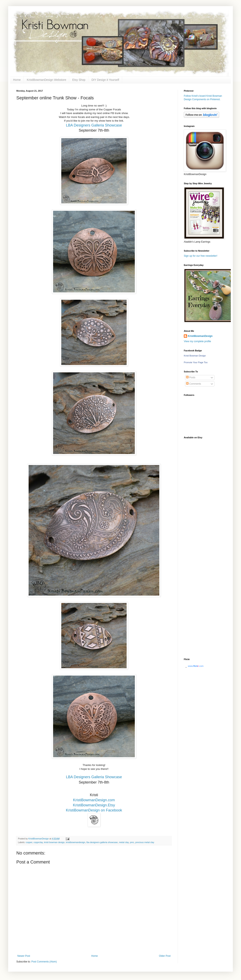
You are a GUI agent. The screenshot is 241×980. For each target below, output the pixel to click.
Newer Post (24, 956)
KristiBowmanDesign (200, 336)
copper (29, 842)
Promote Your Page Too (196, 362)
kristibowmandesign (76, 842)
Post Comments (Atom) (44, 962)
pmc (132, 842)
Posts (191, 377)
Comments (194, 384)
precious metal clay (145, 842)
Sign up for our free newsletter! (201, 256)
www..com (196, 666)
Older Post (165, 956)
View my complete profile (197, 341)
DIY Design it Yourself (105, 80)
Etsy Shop (79, 80)
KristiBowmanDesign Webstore (46, 80)
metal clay (124, 842)
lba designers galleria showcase (102, 842)
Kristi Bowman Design (195, 356)
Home (17, 80)
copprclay (38, 842)
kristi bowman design (54, 842)
